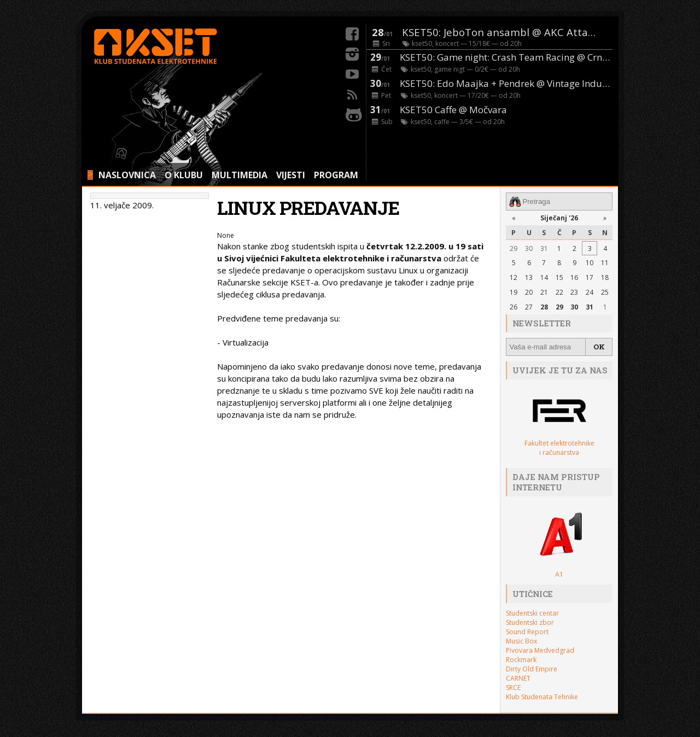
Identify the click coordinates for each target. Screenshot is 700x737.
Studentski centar (532, 613)
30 (529, 248)
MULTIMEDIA (240, 175)
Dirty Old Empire (532, 669)
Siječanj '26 (559, 218)
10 (590, 263)
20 (529, 292)
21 (544, 292)
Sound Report (527, 632)
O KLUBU (184, 175)
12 (514, 277)
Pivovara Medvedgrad (540, 650)
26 (514, 307)
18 (605, 277)
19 (514, 292)
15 (559, 277)
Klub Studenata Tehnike (542, 697)
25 (605, 292)
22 (559, 292)
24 (590, 292)
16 (574, 277)
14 (544, 277)
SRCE (513, 688)
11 (605, 263)
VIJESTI (291, 175)
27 (529, 307)
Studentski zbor (530, 622)
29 (514, 248)
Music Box (521, 641)
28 (544, 307)
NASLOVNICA (127, 175)
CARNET (518, 678)
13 (529, 277)
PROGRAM (336, 175)
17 (590, 277)
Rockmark (521, 660)
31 (544, 248)
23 (574, 292)
